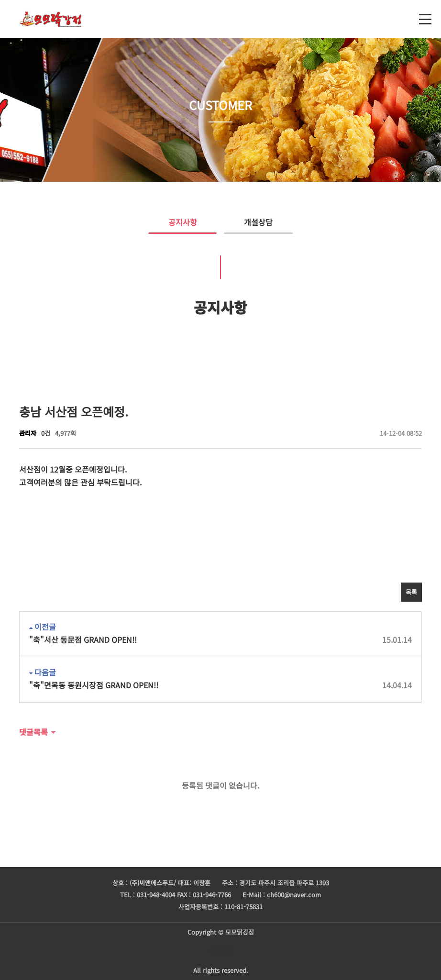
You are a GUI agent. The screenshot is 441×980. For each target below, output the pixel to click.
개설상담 (268, 222)
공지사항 (173, 222)
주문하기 (220, 951)
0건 (46, 433)
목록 (411, 592)
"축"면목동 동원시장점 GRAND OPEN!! (220, 685)
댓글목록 (33, 732)
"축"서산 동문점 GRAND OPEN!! (220, 639)
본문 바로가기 (0, 0)
